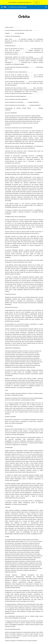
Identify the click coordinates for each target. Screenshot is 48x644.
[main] (24, 17)
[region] (24, 2)
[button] (2, 7)
